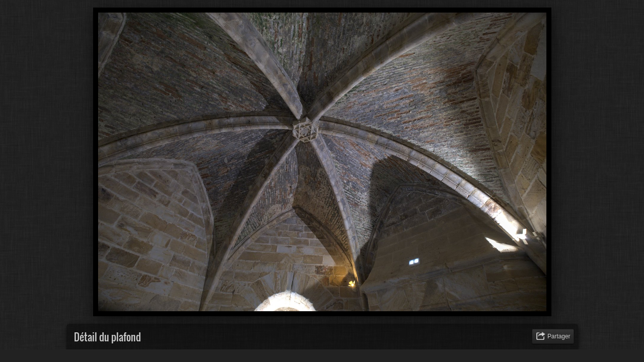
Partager (559, 336)
